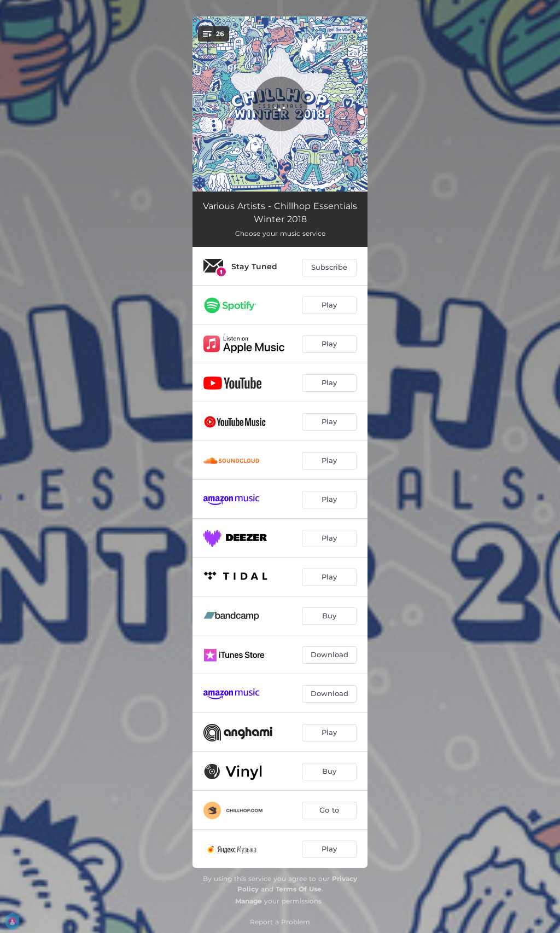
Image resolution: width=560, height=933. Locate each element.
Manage (249, 901)
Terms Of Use (299, 889)
